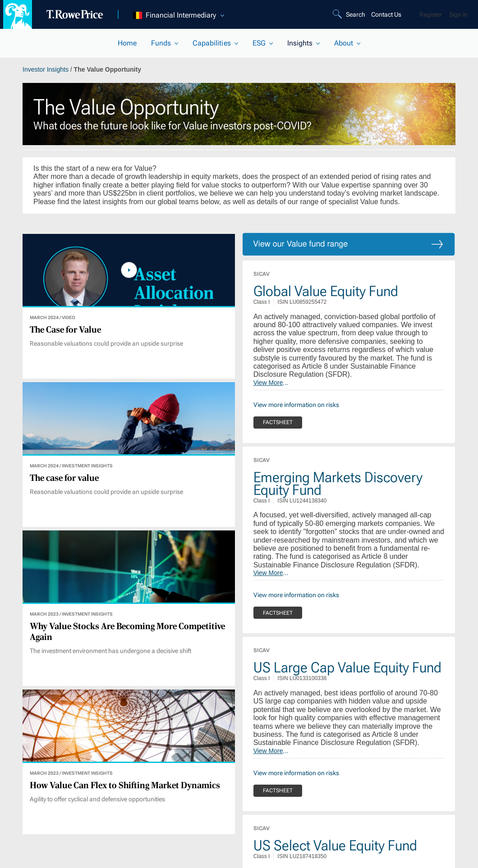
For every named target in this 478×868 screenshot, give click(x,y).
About (344, 43)
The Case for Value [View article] (65, 330)
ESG (259, 43)
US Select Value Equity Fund (335, 845)
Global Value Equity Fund (326, 291)
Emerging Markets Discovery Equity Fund (338, 484)
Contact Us (386, 14)
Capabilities (211, 43)
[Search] (350, 14)
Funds (161, 43)
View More (268, 383)
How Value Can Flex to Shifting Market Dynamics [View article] (125, 786)
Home (127, 43)
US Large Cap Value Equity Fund (347, 667)
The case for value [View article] (64, 478)
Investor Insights (46, 69)
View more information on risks (296, 405)
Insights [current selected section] (300, 43)
